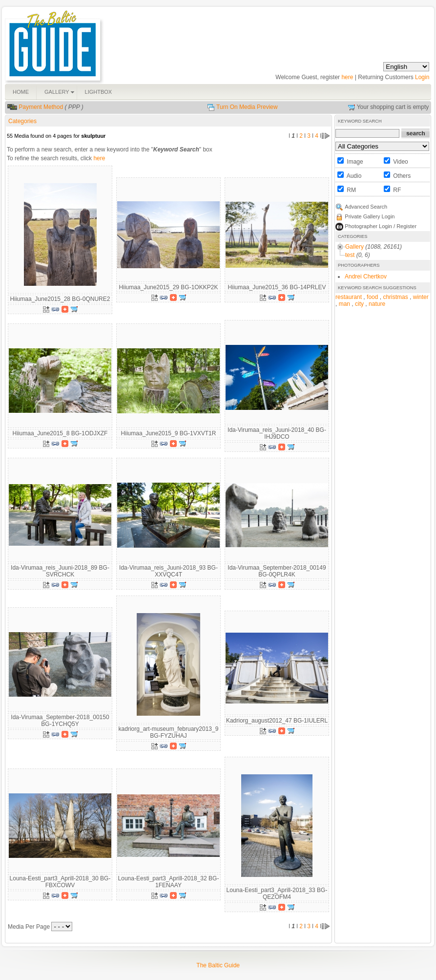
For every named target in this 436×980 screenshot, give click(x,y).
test (350, 255)
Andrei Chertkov (366, 277)
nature (377, 304)
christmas (395, 297)
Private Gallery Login (370, 216)
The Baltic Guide (218, 965)
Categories (22, 121)
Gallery (354, 247)
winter (421, 297)
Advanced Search (366, 207)
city (359, 304)
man (344, 304)
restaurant (349, 297)
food (372, 297)
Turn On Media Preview (247, 107)
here (347, 77)
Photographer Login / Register (381, 226)
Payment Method (41, 107)
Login (422, 77)
